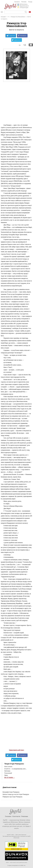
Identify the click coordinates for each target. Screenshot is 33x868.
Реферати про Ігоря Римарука (12, 797)
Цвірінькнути (17, 40)
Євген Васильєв (22, 835)
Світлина (7, 771)
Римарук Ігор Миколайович (18, 17)
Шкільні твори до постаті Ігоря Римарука (16, 794)
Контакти (17, 2)
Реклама (24, 2)
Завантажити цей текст (16, 750)
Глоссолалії (8, 773)
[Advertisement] (16, 107)
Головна (8, 816)
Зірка (6, 775)
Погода (30, 2)
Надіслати (11, 36)
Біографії (3, 17)
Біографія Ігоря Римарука (11, 792)
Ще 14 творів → (9, 777)
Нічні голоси (8, 767)
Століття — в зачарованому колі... (15, 769)
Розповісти (22, 36)
